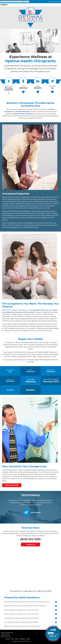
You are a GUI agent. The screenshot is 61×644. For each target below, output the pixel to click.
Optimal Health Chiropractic (23, 114)
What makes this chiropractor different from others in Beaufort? (25, 606)
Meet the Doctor (12, 485)
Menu (4, 5)
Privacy (17, 639)
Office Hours (19, 2)
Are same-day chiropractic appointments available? (21, 622)
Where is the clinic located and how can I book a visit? (22, 626)
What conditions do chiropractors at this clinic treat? (21, 614)
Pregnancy (51, 371)
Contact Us (31, 544)
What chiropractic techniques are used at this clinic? (21, 610)
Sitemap (28, 639)
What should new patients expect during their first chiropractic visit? (27, 602)
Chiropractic (10, 371)
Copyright (8, 639)
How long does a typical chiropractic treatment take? (22, 618)
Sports (30, 371)
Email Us (26, 2)
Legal (12, 639)
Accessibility (22, 639)
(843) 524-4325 (56, 2)
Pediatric (10, 381)
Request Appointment (7, 2)
